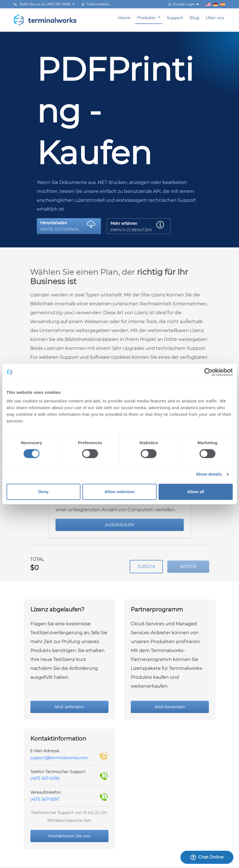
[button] (69, 226)
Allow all (196, 492)
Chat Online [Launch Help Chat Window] (207, 857)
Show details (209, 474)
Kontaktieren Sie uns (69, 836)
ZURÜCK (146, 567)
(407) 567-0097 (45, 799)
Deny (43, 492)
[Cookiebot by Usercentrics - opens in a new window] (208, 372)
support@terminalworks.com (59, 758)
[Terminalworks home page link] (45, 20)
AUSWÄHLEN (120, 525)
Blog (194, 18)
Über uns (215, 18)
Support (175, 18)
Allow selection (120, 492)
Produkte (147, 18)
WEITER (188, 567)
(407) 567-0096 (45, 778)
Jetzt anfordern (69, 707)
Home (124, 18)
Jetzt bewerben (170, 707)
